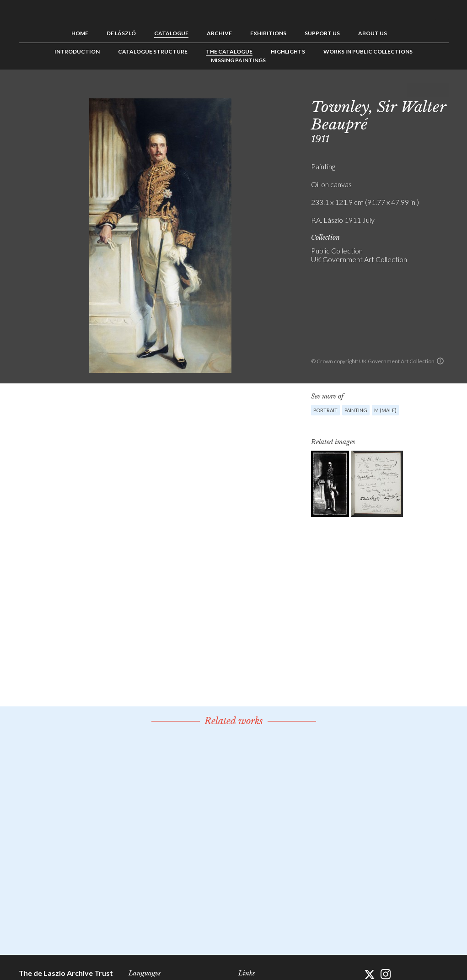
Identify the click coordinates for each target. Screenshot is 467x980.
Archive (219, 33)
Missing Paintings (238, 60)
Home (80, 33)
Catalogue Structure (153, 51)
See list (428, 90)
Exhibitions (268, 33)
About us (373, 33)
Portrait (325, 410)
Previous (413, 90)
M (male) (385, 410)
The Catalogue (229, 51)
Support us (322, 33)
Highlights (288, 51)
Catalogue (171, 33)
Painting (356, 410)
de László (121, 33)
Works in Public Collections (368, 51)
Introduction (77, 51)
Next (442, 90)
